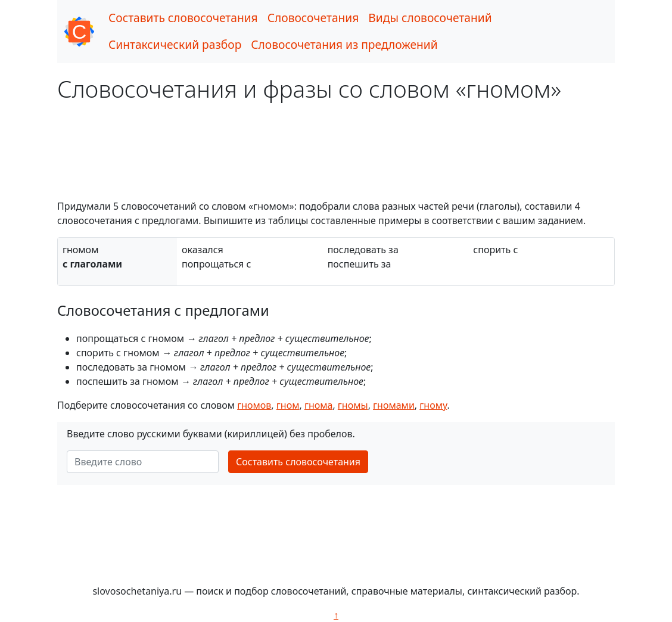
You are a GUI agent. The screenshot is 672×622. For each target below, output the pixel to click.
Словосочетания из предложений (344, 44)
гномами (394, 405)
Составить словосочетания (183, 18)
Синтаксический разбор (175, 44)
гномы (353, 405)
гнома (319, 405)
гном (288, 405)
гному (433, 405)
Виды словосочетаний (430, 18)
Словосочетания (313, 18)
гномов (254, 405)
